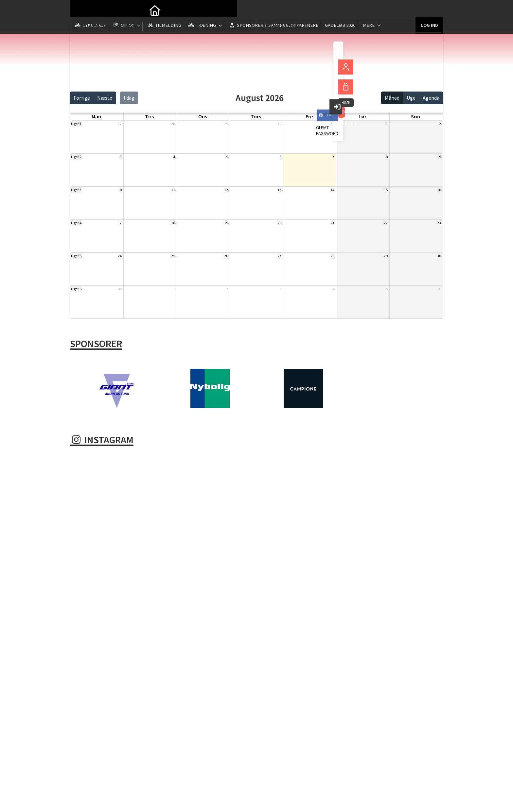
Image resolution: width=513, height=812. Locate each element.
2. (441, 124)
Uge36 (76, 289)
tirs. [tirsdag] (150, 116)
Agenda (431, 98)
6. (281, 157)
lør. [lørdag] (363, 116)
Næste (105, 98)
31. (333, 124)
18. (174, 223)
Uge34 (76, 223)
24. (120, 256)
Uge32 (76, 157)
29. (227, 124)
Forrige (82, 98)
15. (386, 190)
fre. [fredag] (310, 116)
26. (227, 256)
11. (174, 190)
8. (387, 157)
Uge (411, 98)
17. (120, 223)
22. (386, 223)
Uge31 (76, 124)
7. (334, 157)
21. (333, 223)
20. (280, 223)
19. (227, 223)
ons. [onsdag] (203, 116)
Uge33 (76, 190)
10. (120, 190)
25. (174, 256)
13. (280, 190)
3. (121, 157)
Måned (392, 98)
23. (440, 223)
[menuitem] (80, 10)
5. (228, 157)
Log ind (429, 10)
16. (440, 190)
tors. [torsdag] (256, 116)
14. (333, 190)
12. (227, 190)
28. (174, 124)
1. (387, 124)
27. (120, 124)
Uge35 (76, 256)
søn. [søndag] (416, 116)
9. (441, 157)
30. (280, 124)
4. (175, 157)
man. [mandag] (97, 116)
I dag (129, 98)
